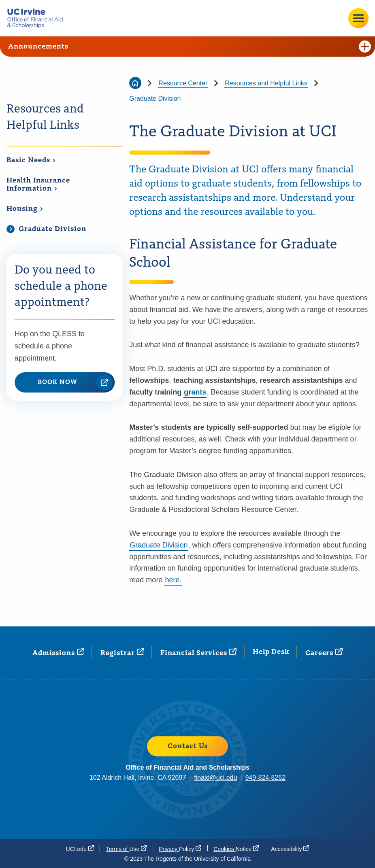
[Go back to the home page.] (38, 18)
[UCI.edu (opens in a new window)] (80, 849)
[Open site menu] (358, 18)
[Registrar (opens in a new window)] (122, 653)
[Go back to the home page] (135, 83)
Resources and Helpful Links (45, 117)
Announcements (190, 47)
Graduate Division (159, 545)
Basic (31, 160)
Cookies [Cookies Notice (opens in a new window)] (236, 849)
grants (195, 392)
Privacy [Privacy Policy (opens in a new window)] (180, 849)
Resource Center (183, 83)
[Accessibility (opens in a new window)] (290, 849)
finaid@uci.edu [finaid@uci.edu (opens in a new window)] (215, 778)
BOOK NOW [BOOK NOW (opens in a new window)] (75, 382)
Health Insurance (38, 185)
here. (173, 580)
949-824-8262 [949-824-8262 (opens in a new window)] (265, 778)
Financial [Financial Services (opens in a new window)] (198, 653)
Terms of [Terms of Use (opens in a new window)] (126, 849)
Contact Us (188, 746)
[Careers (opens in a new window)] (324, 653)
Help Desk (271, 652)
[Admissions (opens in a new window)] (58, 653)
